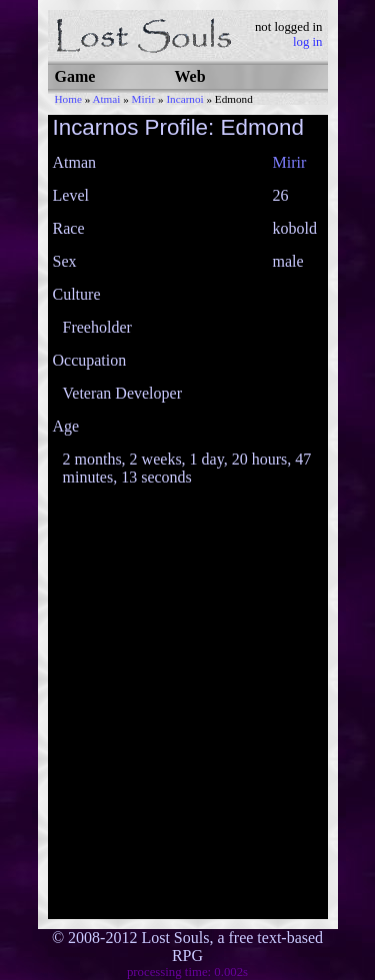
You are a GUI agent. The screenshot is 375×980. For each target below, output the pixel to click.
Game (75, 76)
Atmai (106, 99)
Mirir (144, 99)
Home (68, 99)
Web (190, 76)
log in (308, 42)
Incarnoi (184, 99)
